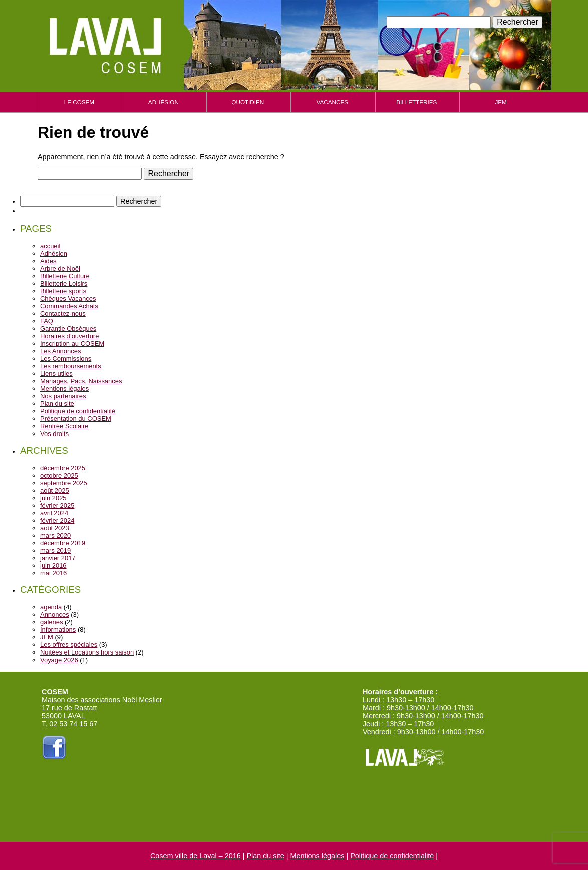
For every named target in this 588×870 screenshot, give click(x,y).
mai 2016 (53, 573)
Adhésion (164, 102)
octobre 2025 (59, 475)
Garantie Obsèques (68, 329)
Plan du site (57, 404)
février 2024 (57, 520)
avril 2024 (54, 513)
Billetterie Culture (65, 276)
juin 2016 (53, 566)
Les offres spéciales (69, 645)
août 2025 (55, 490)
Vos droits (54, 434)
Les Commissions (66, 359)
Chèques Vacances (68, 298)
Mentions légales (64, 389)
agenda (51, 607)
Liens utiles (56, 374)
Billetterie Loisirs (64, 283)
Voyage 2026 (59, 660)
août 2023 (55, 528)
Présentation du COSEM (76, 419)
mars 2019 (55, 551)
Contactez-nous (63, 313)
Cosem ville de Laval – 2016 (196, 856)
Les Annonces (60, 351)
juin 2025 (53, 498)
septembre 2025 (64, 483)
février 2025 (57, 505)
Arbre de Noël (60, 268)
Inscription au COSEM (72, 344)
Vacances (332, 102)
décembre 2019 (63, 543)
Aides (48, 261)
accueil (50, 246)
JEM (501, 102)
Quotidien (248, 102)
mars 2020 (55, 535)
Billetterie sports (63, 291)
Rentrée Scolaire (64, 426)
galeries (51, 622)
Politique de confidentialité (78, 411)
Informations (58, 630)
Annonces (55, 615)
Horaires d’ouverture (69, 336)
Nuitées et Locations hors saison (87, 652)
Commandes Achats (69, 306)
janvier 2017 (58, 558)
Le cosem (79, 102)
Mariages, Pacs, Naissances (81, 381)
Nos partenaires (63, 396)
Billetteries (416, 102)
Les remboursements (71, 366)
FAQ (47, 321)
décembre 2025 (63, 468)
